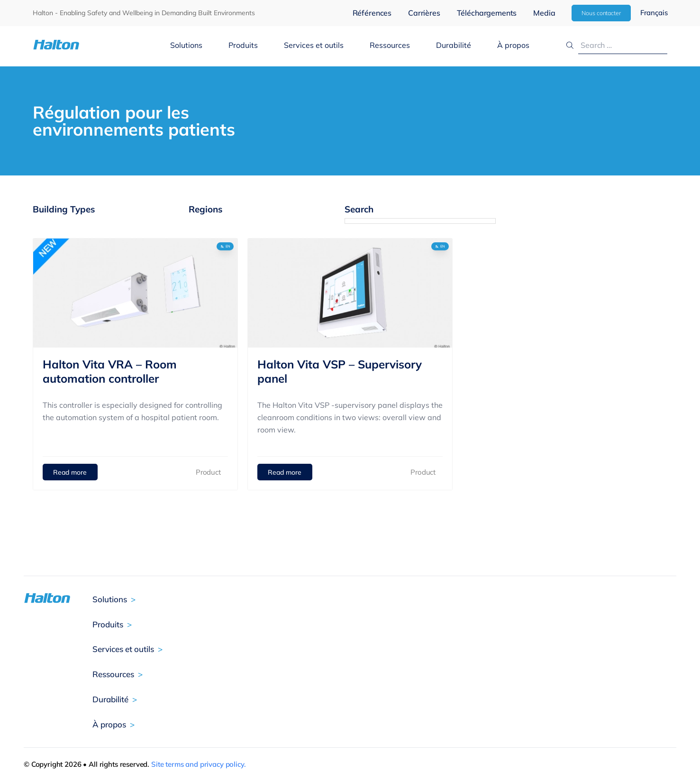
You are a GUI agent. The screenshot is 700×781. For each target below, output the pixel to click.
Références (372, 13)
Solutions (186, 45)
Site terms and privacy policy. (199, 764)
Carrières (424, 13)
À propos (513, 45)
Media (544, 13)
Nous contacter (601, 13)
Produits (243, 45)
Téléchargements (487, 13)
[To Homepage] (86, 45)
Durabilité (454, 45)
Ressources (390, 45)
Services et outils (314, 45)
